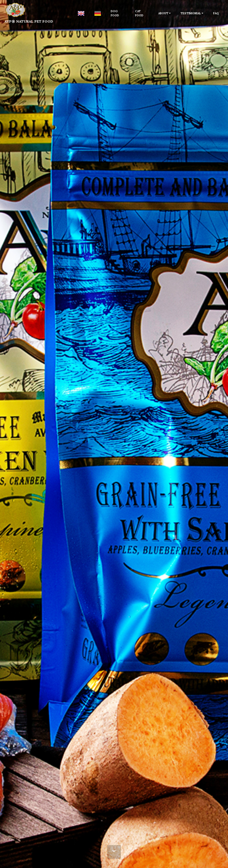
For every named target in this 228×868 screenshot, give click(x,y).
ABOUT (163, 13)
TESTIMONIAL (191, 13)
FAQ (216, 13)
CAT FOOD (139, 13)
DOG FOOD (115, 13)
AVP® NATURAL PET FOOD (29, 21)
